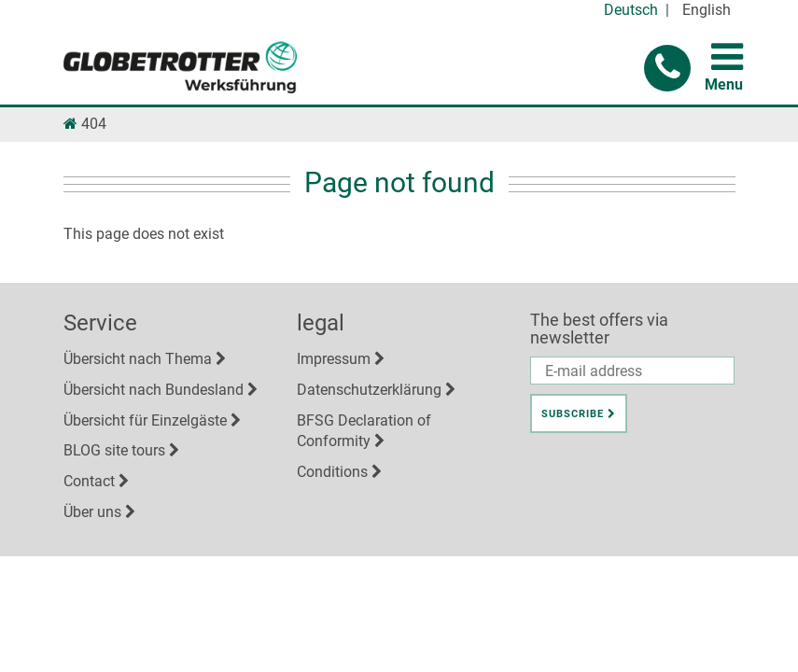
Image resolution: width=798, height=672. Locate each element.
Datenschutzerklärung (369, 390)
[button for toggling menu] (727, 57)
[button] (667, 68)
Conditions (332, 472)
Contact (89, 481)
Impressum (334, 359)
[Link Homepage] (70, 124)
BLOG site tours (114, 450)
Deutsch (631, 10)
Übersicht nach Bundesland (154, 390)
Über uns (92, 512)
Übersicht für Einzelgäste (145, 420)
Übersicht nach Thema (138, 359)
